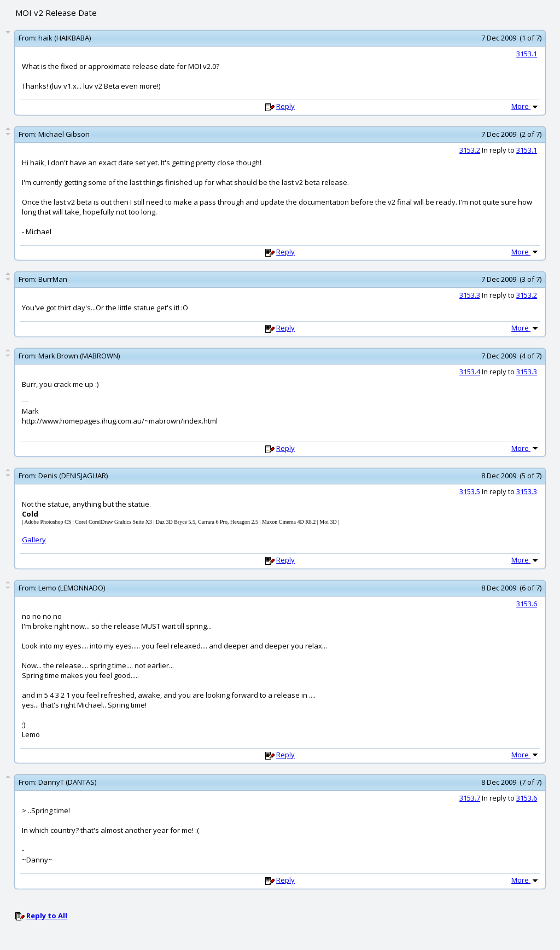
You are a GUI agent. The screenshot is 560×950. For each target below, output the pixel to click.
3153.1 (527, 54)
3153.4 (470, 372)
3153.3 (470, 295)
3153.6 (527, 604)
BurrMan (53, 279)
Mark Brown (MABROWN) (79, 356)
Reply (285, 106)
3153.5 (470, 491)
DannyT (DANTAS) (67, 782)
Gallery (34, 540)
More (526, 106)
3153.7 (470, 798)
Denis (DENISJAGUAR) (73, 476)
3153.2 (470, 150)
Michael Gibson (64, 134)
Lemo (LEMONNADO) (72, 588)
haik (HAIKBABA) (65, 38)
